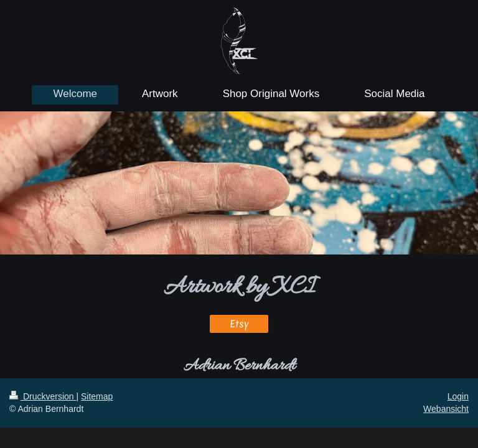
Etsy (239, 324)
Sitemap (97, 396)
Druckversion (43, 396)
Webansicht (446, 409)
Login (458, 396)
